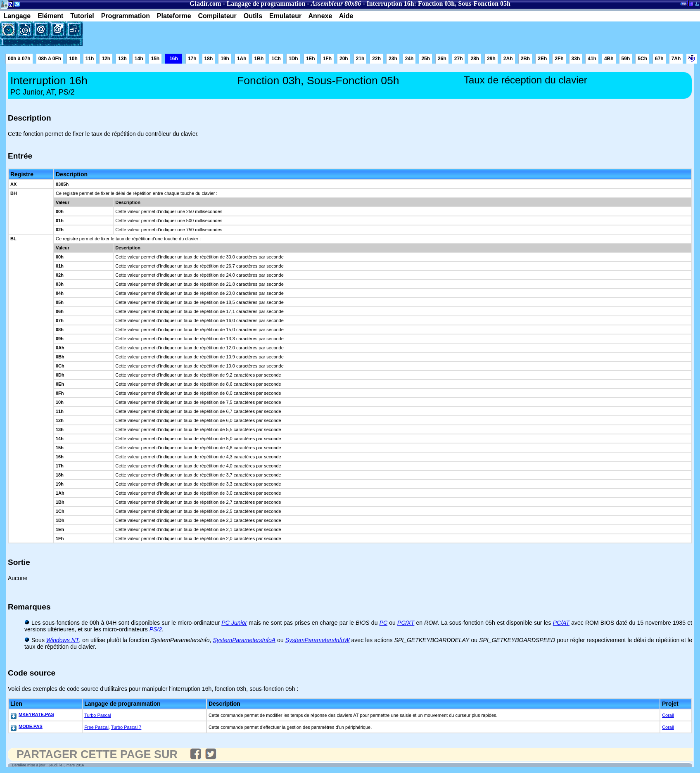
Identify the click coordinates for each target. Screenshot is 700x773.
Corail (668, 715)
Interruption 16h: (391, 4)
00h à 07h (19, 59)
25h (426, 59)
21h (360, 59)
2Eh (542, 59)
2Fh (559, 59)
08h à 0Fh (50, 59)
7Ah (676, 59)
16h (174, 59)
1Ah (242, 59)
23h (393, 59)
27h (459, 59)
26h (442, 59)
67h (659, 59)
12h (106, 59)
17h (192, 59)
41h (592, 59)
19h (225, 59)
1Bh (259, 59)
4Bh (609, 59)
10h (73, 59)
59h (626, 59)
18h (209, 59)
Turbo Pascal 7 (126, 727)
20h (344, 59)
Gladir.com (205, 4)
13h (122, 59)
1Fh (327, 59)
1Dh (293, 59)
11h (90, 59)
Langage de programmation (266, 4)
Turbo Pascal (97, 715)
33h (576, 59)
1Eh (311, 59)
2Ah (508, 59)
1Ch (276, 59)
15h (155, 59)
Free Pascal (96, 727)
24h (409, 59)
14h (139, 59)
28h (475, 59)
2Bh (526, 59)
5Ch (642, 59)
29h (491, 59)
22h (376, 59)
